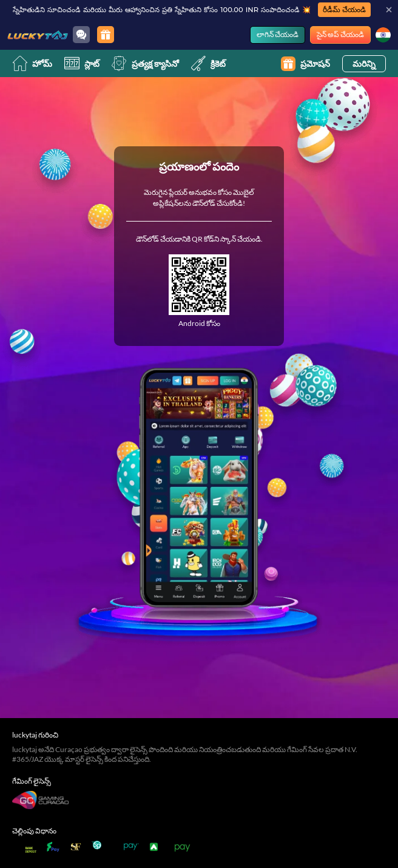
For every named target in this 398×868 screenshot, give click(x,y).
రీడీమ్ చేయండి (344, 9)
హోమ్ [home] (32, 63)
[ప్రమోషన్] (106, 35)
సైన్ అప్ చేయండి (340, 34)
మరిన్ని (364, 63)
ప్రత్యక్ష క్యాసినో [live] (145, 63)
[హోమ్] (38, 35)
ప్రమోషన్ (305, 64)
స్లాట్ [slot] (82, 63)
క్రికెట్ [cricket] (208, 63)
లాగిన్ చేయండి (278, 34)
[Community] (81, 35)
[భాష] (383, 35)
